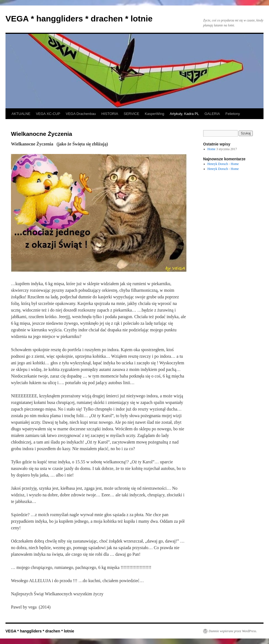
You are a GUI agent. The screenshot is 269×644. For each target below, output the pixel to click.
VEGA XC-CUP (48, 114)
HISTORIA (110, 114)
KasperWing (154, 114)
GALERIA (212, 114)
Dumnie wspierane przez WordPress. (233, 631)
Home (211, 149)
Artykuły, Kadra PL (184, 114)
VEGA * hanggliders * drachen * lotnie (79, 19)
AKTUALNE (21, 114)
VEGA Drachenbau (81, 114)
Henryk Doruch (218, 164)
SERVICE (132, 114)
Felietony (233, 114)
